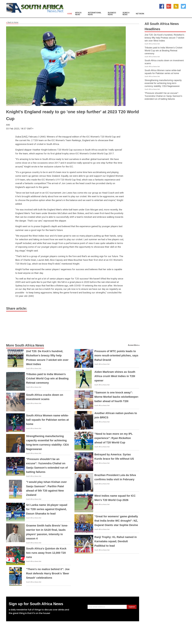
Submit (132, 607)
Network (140, 14)
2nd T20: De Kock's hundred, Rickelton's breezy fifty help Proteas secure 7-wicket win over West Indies (164, 38)
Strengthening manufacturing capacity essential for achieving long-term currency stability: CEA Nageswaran (163, 83)
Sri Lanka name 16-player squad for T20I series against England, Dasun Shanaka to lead (47, 509)
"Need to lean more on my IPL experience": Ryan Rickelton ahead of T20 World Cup (114, 438)
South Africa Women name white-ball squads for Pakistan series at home (47, 420)
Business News (112, 14)
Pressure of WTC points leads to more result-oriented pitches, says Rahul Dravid (116, 355)
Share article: (17, 308)
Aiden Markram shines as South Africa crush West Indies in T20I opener (115, 376)
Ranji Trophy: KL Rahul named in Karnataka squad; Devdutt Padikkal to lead (116, 541)
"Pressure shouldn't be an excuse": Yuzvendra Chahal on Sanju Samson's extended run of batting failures (163, 96)
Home (70, 14)
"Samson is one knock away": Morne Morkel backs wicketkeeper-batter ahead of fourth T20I (117, 397)
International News (95, 14)
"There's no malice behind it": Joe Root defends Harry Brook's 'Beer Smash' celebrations (48, 573)
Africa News (78, 14)
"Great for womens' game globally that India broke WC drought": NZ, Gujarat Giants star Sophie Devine (116, 521)
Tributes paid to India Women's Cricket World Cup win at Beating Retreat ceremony (47, 378)
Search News (126, 14)
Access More (133, 345)
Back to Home (12, 22)
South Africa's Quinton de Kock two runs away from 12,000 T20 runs (46, 553)
